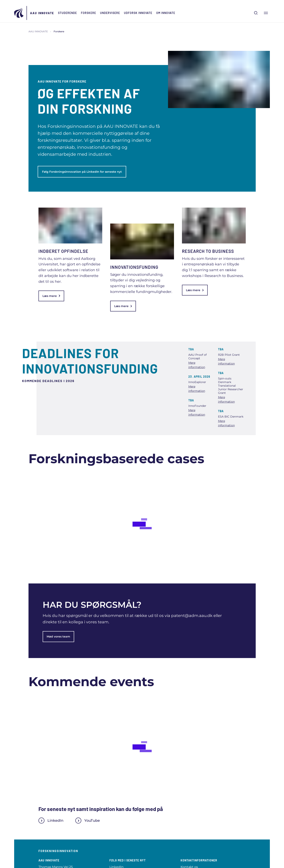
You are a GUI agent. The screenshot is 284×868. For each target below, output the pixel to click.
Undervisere (110, 13)
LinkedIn (51, 821)
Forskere (88, 13)
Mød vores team (58, 636)
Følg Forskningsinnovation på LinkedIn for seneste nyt (82, 172)
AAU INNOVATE (42, 13)
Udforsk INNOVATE (138, 13)
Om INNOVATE (166, 13)
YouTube (88, 821)
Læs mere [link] (51, 296)
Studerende (67, 13)
